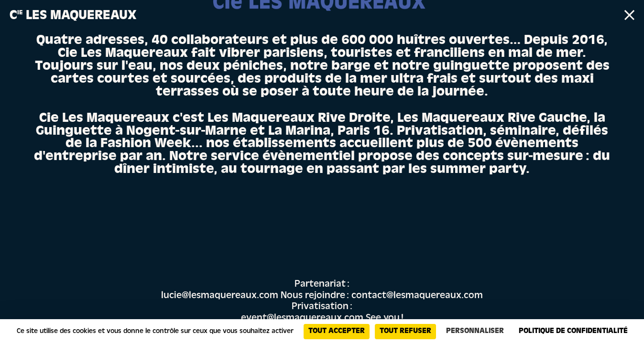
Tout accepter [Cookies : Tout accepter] (337, 332)
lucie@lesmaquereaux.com (220, 296)
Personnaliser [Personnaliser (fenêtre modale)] (475, 332)
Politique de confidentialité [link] (573, 332)
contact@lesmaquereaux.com (417, 296)
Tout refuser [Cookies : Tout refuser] (405, 332)
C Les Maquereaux (73, 16)
